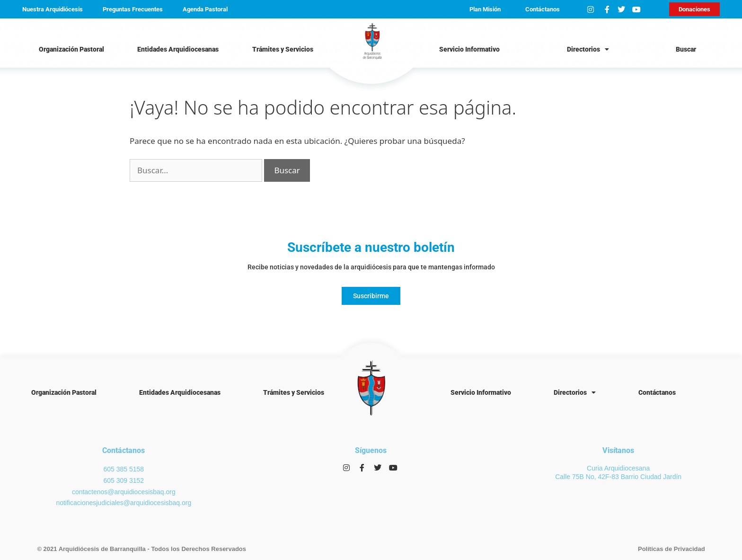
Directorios (588, 49)
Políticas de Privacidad (671, 549)
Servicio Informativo (469, 49)
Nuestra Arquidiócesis (53, 9)
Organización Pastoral (71, 49)
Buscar (686, 49)
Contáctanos (543, 9)
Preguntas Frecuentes (133, 9)
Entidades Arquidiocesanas (178, 49)
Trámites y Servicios (283, 49)
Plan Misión (485, 9)
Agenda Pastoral (205, 9)
